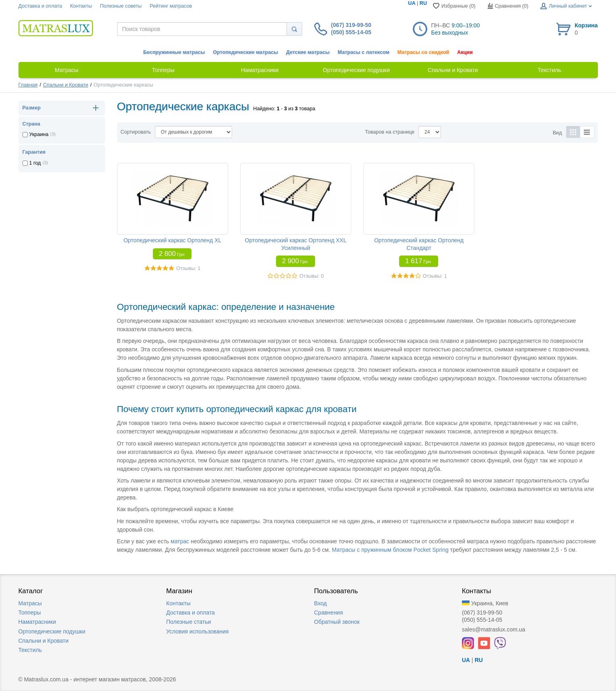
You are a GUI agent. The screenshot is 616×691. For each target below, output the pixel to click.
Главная (28, 85)
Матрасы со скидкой (423, 52)
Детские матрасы (308, 52)
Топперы (30, 613)
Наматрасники (37, 622)
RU (423, 3)
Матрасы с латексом (363, 52)
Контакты (81, 6)
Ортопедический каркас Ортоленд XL (172, 240)
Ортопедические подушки (52, 631)
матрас (180, 541)
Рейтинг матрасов (171, 6)
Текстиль (30, 650)
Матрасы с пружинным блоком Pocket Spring (390, 550)
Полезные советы (121, 6)
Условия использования (197, 631)
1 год (35, 163)
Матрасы (30, 603)
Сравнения (329, 613)
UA (412, 3)
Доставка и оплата (40, 6)
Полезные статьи (189, 622)
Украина (39, 134)
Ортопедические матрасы (245, 52)
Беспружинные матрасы (174, 52)
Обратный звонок (337, 622)
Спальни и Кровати (66, 85)
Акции (465, 52)
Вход (321, 603)
